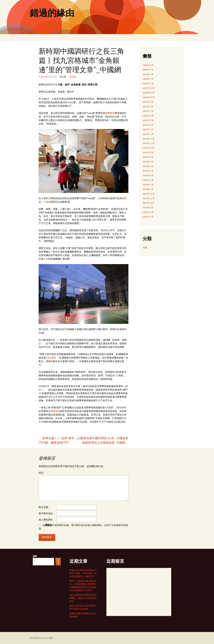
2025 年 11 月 (149, 93)
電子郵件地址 (47, 513)
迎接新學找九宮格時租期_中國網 (105, 443)
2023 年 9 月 (148, 208)
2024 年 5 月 (148, 171)
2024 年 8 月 (148, 157)
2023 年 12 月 (149, 194)
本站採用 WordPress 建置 (41, 638)
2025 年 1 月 (148, 134)
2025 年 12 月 (149, 88)
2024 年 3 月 (148, 180)
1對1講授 (51, 358)
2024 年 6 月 (148, 166)
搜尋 (35, 556)
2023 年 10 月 (149, 203)
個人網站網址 (46, 520)
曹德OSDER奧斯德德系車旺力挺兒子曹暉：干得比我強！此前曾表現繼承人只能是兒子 (83, 573)
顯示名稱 (44, 507)
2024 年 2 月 (148, 185)
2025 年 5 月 (148, 120)
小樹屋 (47, 202)
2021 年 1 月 (148, 217)
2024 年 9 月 (148, 152)
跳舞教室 (110, 113)
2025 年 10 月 (149, 97)
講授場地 (55, 411)
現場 (145, 248)
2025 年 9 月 (148, 102)
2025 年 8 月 (148, 106)
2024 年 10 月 (149, 148)
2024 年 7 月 (148, 162)
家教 (124, 198)
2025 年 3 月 (148, 125)
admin (74, 77)
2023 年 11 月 (149, 198)
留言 (42, 473)
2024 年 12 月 (149, 139)
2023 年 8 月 (148, 212)
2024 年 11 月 (149, 143)
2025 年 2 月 (148, 129)
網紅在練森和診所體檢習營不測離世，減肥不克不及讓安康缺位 (83, 598)
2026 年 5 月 (148, 65)
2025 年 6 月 (148, 116)
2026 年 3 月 (148, 74)
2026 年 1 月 (148, 83)
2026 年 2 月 (148, 79)
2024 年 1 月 (148, 189)
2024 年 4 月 (148, 175)
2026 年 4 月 (148, 70)
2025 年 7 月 (148, 111)
